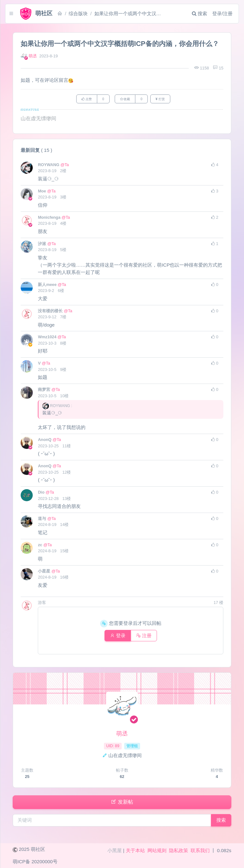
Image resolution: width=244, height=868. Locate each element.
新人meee (48, 285)
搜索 (195, 13)
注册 (145, 636)
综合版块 (82, 13)
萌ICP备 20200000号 (35, 862)
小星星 (45, 572)
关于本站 (135, 850)
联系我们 (200, 850)
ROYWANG (49, 166)
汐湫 (43, 245)
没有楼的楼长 (51, 312)
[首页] (64, 13)
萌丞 (33, 56)
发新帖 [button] (122, 804)
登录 (116, 636)
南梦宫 (45, 390)
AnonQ (45, 440)
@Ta (64, 166)
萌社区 (38, 849)
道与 (43, 519)
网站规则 (157, 850)
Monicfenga (50, 218)
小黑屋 (115, 850)
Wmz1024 (48, 338)
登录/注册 (218, 13)
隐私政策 (179, 850)
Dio (42, 493)
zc (41, 546)
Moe (42, 192)
